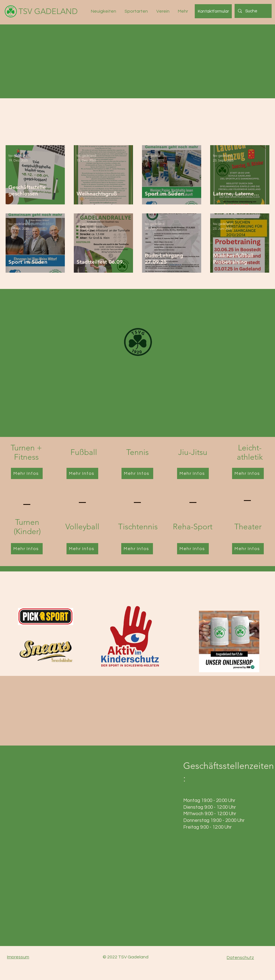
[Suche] (253, 11)
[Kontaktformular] (213, 11)
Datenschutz (240, 958)
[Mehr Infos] (27, 473)
